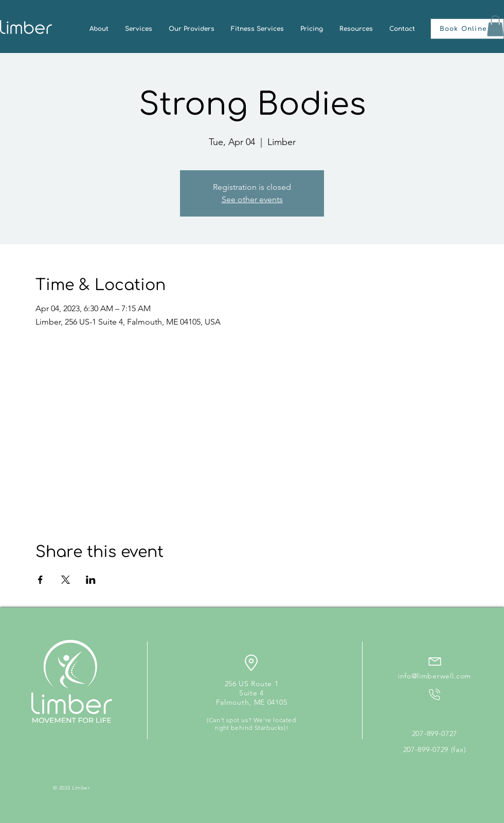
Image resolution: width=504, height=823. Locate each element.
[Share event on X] (66, 580)
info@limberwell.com (435, 676)
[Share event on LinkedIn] (91, 580)
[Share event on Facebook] (40, 580)
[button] (467, 29)
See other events (252, 199)
